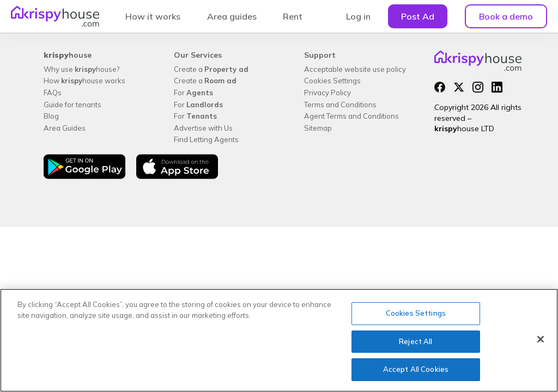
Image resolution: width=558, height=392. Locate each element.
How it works (153, 16)
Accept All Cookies (416, 369)
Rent (293, 16)
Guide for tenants (72, 105)
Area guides (232, 16)
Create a (211, 69)
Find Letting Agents (206, 139)
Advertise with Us (203, 128)
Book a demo (506, 16)
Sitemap (318, 128)
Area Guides (65, 128)
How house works (84, 81)
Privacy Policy (327, 93)
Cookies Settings (332, 81)
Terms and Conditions (340, 105)
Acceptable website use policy (355, 69)
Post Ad (418, 16)
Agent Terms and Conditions (351, 116)
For (193, 93)
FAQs (53, 93)
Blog (51, 116)
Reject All (416, 341)
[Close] (541, 339)
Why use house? (81, 69)
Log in (358, 16)
